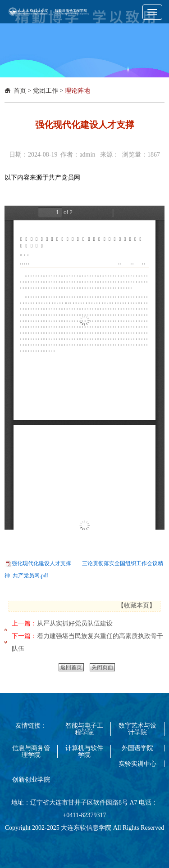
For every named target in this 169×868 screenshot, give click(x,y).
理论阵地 (78, 91)
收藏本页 (137, 605)
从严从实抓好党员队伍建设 (75, 623)
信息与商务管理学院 (31, 751)
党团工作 (46, 91)
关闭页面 (102, 667)
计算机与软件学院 (84, 751)
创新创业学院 (31, 780)
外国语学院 (137, 748)
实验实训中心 (137, 764)
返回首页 (71, 667)
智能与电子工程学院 (84, 729)
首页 (20, 91)
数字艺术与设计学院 (137, 729)
